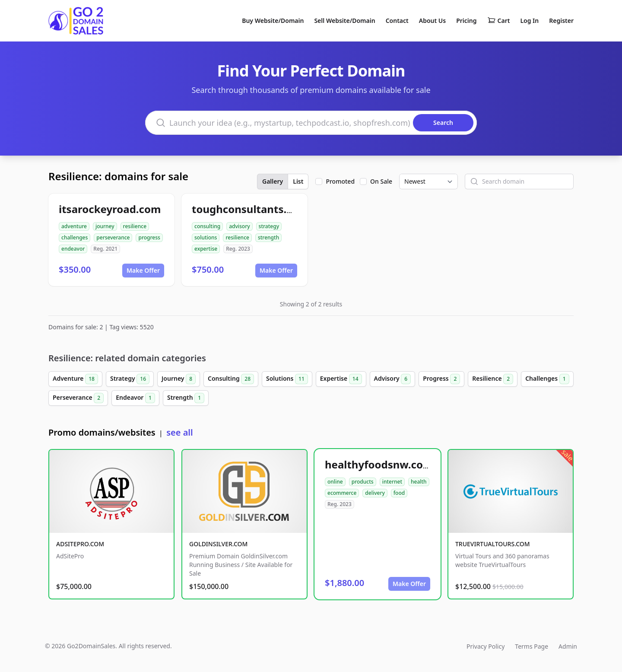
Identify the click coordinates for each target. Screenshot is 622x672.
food (399, 493)
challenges (75, 237)
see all (179, 432)
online (335, 482)
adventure (74, 226)
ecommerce (342, 493)
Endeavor (135, 398)
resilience (135, 226)
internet (392, 482)
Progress (441, 379)
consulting (207, 226)
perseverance (113, 237)
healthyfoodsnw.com (379, 464)
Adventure (75, 379)
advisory (239, 226)
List (298, 181)
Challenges (547, 379)
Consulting (231, 379)
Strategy (130, 379)
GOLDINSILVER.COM (218, 544)
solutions (206, 237)
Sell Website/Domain (344, 21)
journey (105, 226)
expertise (206, 249)
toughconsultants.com (250, 209)
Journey (179, 379)
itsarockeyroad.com (110, 209)
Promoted (340, 181)
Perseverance (78, 398)
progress (149, 237)
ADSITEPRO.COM (80, 544)
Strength (186, 398)
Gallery (273, 181)
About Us (432, 21)
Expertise (341, 379)
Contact (397, 21)
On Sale (381, 181)
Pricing (466, 21)
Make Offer (143, 270)
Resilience (493, 379)
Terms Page (532, 646)
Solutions (287, 379)
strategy (269, 226)
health (419, 482)
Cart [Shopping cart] (499, 21)
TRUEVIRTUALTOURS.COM (493, 544)
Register (561, 21)
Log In (529, 21)
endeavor (73, 249)
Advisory (393, 379)
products (363, 482)
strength (268, 237)
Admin (568, 646)
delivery (375, 493)
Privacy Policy (486, 646)
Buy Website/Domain (273, 21)
